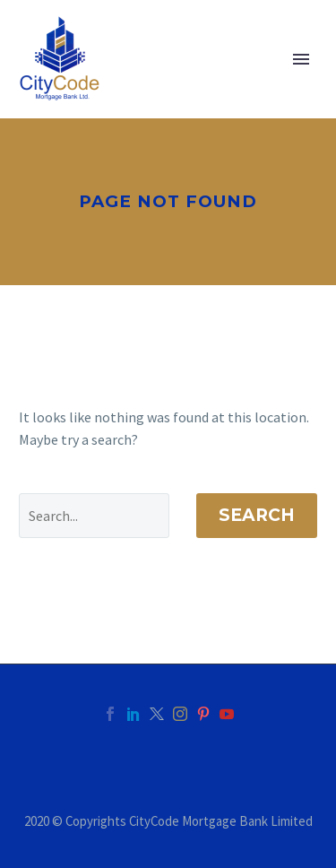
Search (257, 515)
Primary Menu (301, 59)
